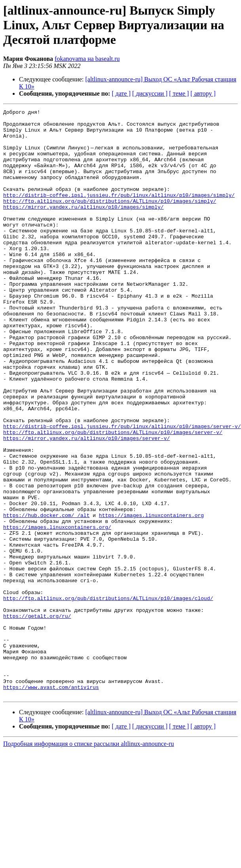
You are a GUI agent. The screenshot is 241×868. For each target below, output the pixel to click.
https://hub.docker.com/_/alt (46, 597)
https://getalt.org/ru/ (37, 718)
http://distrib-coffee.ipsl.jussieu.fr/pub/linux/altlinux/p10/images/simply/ (119, 213)
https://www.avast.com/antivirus (51, 803)
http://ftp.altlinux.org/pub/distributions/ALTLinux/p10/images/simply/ (110, 220)
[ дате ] (121, 93)
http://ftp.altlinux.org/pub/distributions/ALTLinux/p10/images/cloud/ (108, 696)
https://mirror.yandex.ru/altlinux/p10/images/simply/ (83, 227)
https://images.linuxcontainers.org (151, 597)
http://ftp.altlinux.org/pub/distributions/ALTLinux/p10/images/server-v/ (113, 497)
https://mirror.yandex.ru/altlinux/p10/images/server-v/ (86, 504)
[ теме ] (179, 93)
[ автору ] (203, 93)
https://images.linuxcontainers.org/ (57, 611)
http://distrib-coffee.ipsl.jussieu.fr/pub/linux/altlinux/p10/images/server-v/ (122, 490)
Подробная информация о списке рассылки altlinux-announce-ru (89, 861)
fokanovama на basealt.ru (87, 59)
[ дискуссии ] (150, 93)
